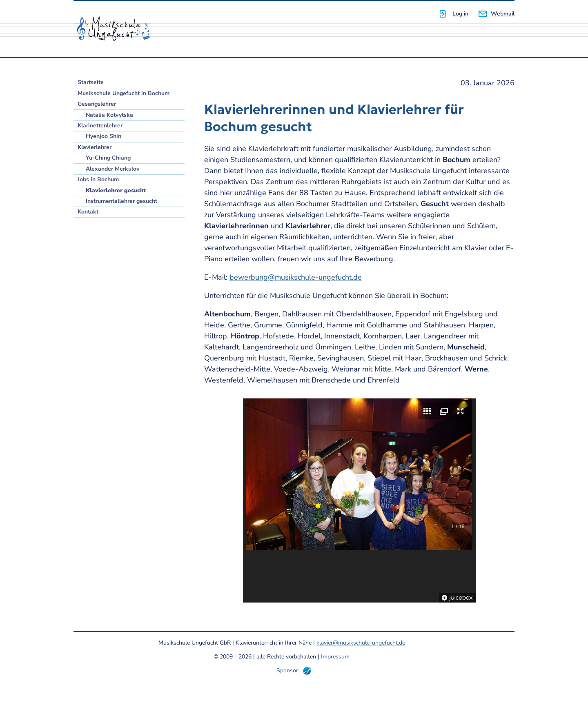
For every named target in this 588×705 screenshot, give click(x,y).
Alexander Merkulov (112, 169)
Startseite (91, 82)
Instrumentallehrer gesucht (121, 201)
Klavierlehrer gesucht (116, 190)
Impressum (335, 657)
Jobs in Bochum (98, 179)
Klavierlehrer (95, 147)
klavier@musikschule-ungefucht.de (361, 643)
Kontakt (88, 212)
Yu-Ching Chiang (108, 158)
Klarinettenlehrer (100, 126)
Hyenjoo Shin (104, 136)
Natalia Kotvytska (109, 115)
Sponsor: (288, 671)
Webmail (503, 14)
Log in (460, 14)
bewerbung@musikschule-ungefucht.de (296, 277)
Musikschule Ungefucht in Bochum (124, 93)
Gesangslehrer (97, 104)
